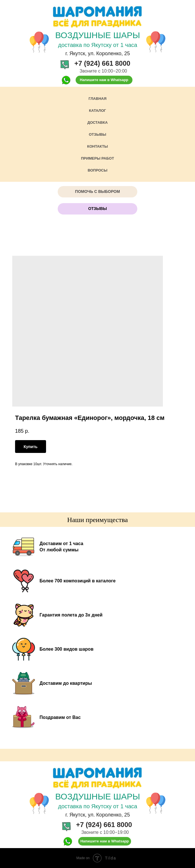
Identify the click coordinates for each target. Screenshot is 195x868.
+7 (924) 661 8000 (102, 63)
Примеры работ (97, 158)
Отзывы (97, 134)
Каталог (97, 111)
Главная (97, 99)
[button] (97, 192)
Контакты (98, 146)
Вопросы (97, 170)
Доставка (97, 122)
